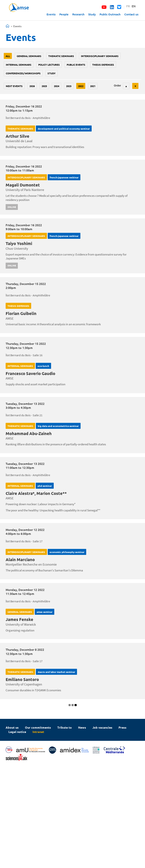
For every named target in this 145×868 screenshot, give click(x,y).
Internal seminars (19, 65)
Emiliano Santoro (22, 679)
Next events (14, 86)
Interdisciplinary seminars (100, 56)
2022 (81, 86)
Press (122, 727)
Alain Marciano (20, 560)
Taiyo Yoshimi (19, 243)
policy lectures (49, 65)
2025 (44, 86)
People (64, 14)
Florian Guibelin (21, 313)
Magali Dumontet (23, 185)
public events (76, 65)
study (52, 73)
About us (12, 727)
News (82, 727)
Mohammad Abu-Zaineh (29, 433)
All (8, 56)
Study (92, 14)
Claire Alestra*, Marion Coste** (36, 493)
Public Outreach (110, 14)
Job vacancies (102, 727)
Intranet (38, 732)
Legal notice (17, 732)
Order (117, 86)
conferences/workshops (23, 73)
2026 (32, 86)
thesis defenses (103, 65)
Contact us (131, 14)
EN (134, 6)
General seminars (29, 56)
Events (51, 14)
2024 (57, 86)
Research (78, 14)
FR (128, 6)
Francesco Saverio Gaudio (30, 373)
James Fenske (19, 619)
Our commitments (38, 727)
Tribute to (65, 727)
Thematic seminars (61, 56)
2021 (93, 86)
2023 (69, 86)
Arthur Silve (17, 136)
